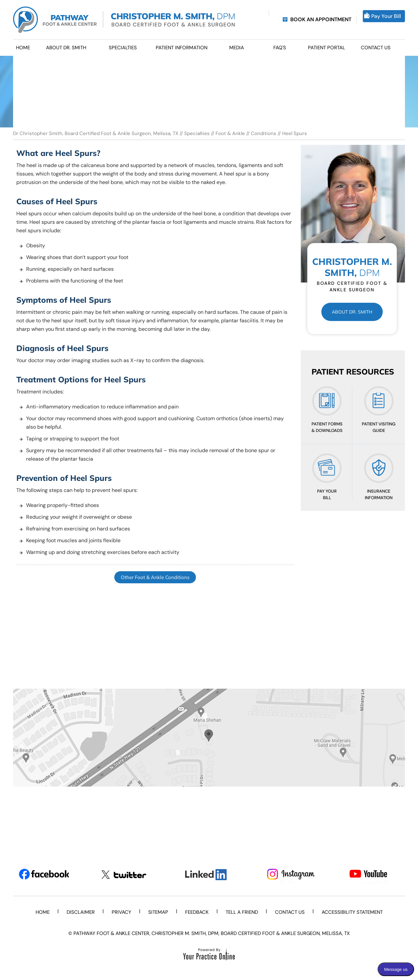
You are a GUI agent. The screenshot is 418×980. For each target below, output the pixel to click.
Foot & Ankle (230, 133)
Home (43, 912)
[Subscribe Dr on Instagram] (292, 875)
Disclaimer (81, 912)
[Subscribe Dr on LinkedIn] (209, 875)
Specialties (197, 133)
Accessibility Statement (352, 912)
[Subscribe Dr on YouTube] (374, 875)
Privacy (121, 912)
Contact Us (290, 912)
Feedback (197, 912)
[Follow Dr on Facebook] (44, 875)
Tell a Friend (242, 912)
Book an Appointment (321, 19)
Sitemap (158, 912)
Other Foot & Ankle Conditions (155, 577)
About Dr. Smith (352, 312)
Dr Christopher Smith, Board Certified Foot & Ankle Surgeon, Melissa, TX (96, 133)
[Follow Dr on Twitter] (127, 875)
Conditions (264, 133)
